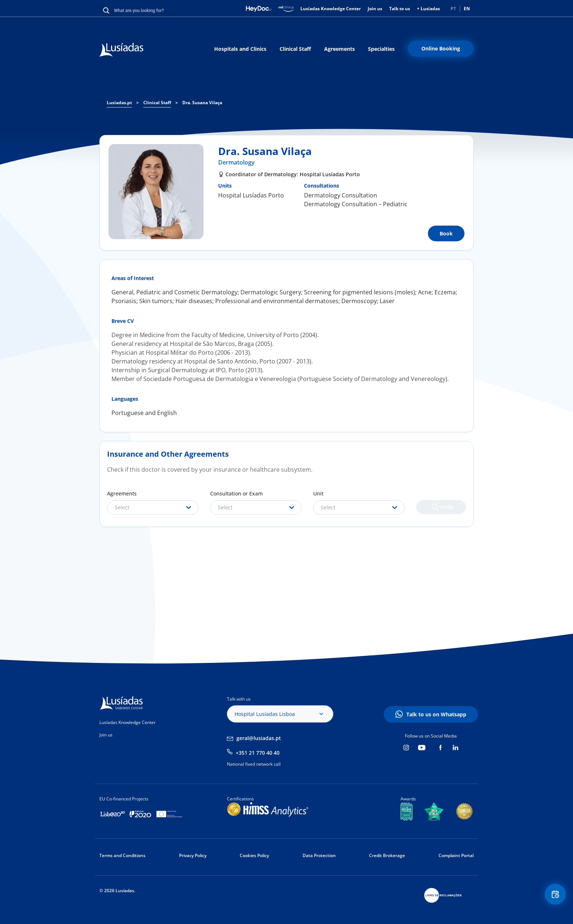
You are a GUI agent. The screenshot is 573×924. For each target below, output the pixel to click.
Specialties (381, 49)
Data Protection (319, 855)
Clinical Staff (295, 49)
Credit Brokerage (387, 855)
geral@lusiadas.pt (259, 738)
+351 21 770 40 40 (258, 753)
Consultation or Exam (236, 493)
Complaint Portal (456, 855)
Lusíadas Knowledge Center (331, 9)
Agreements (339, 49)
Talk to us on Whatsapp (436, 714)
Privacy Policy (193, 855)
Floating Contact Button (553, 897)
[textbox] (153, 508)
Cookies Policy (254, 855)
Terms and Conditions (122, 855)
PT (453, 9)
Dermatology (236, 162)
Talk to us (400, 9)
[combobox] (153, 508)
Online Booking (441, 48)
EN (467, 9)
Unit (318, 493)
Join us (375, 9)
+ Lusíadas (428, 9)
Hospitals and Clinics (240, 49)
